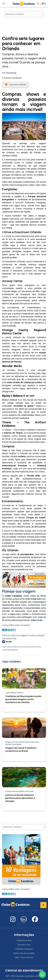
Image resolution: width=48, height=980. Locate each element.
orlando (38, 647)
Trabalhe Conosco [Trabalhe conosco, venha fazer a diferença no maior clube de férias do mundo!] (24, 949)
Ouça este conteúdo (15, 84)
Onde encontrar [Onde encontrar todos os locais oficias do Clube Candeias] (24, 940)
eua (27, 647)
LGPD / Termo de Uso (24, 957)
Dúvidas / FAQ (24, 945)
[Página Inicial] (24, 4)
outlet (4, 650)
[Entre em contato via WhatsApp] (42, 974)
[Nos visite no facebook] (35, 921)
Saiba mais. (37, 620)
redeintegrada (12, 650)
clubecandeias (12, 647)
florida (32, 647)
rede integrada (33, 599)
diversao (22, 647)
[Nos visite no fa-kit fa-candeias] (24, 922)
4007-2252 (10, 976)
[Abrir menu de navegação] (3, 4)
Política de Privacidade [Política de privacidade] (24, 953)
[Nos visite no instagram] (13, 921)
